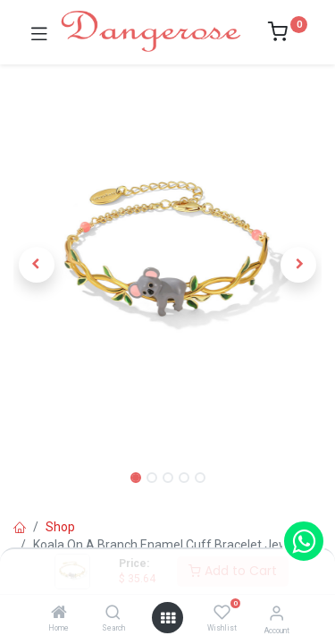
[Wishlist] (222, 613)
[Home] (59, 614)
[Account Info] (276, 613)
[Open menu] (168, 618)
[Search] (113, 614)
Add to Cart (233, 571)
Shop (60, 527)
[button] (37, 265)
